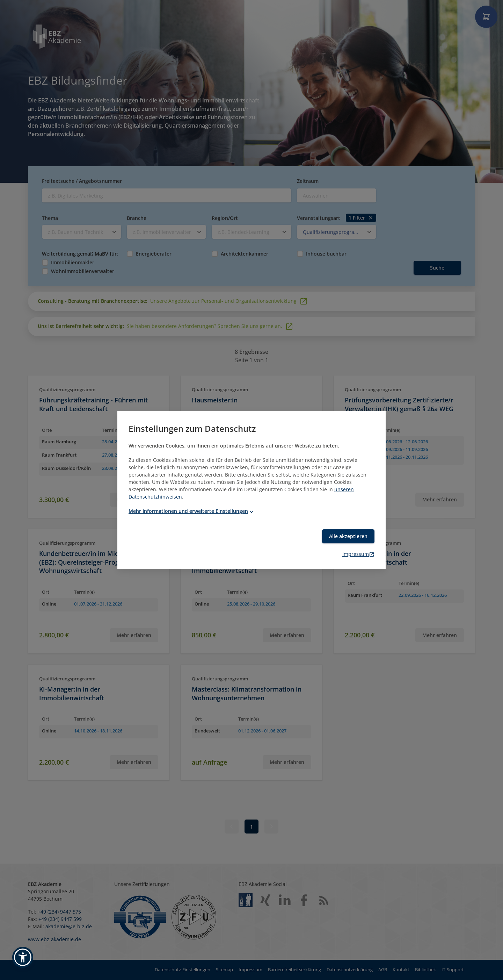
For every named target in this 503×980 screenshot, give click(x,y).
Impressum (358, 554)
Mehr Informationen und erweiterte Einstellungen (192, 511)
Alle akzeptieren (348, 536)
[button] (23, 957)
